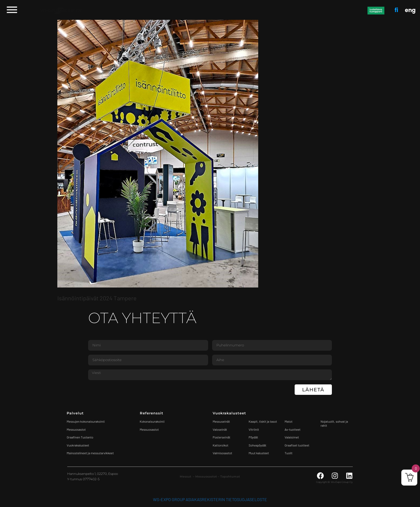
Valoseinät (220, 429)
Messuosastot (149, 429)
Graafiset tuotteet (297, 445)
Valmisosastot (222, 453)
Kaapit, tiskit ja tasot (263, 421)
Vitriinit (254, 429)
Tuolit (289, 453)
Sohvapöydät (257, 445)
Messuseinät (221, 421)
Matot (289, 421)
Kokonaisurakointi (152, 421)
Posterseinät (222, 437)
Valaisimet (292, 437)
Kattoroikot (221, 445)
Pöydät (253, 437)
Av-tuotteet (293, 429)
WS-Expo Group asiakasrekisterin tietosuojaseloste (210, 499)
